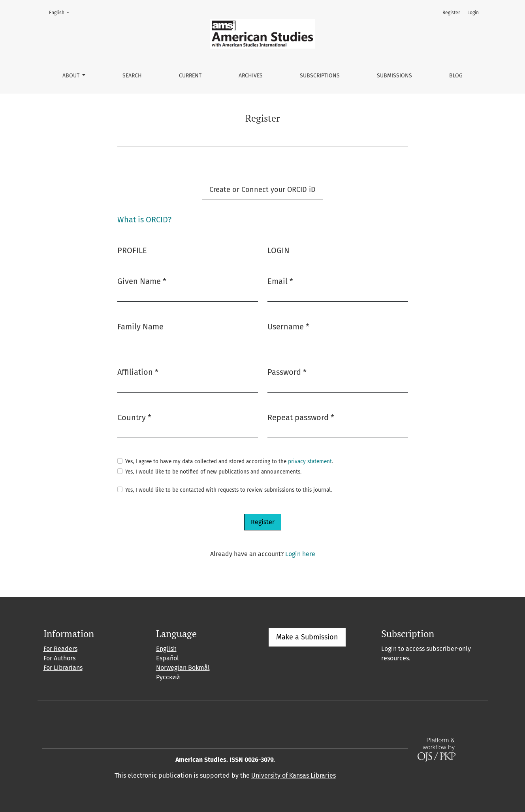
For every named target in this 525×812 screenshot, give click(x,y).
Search (132, 76)
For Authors (59, 658)
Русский (168, 677)
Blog (456, 76)
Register (451, 13)
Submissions (394, 76)
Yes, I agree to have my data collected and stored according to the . (229, 461)
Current (190, 76)
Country (134, 417)
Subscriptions (320, 76)
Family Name (140, 327)
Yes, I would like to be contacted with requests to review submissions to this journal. (229, 490)
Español (167, 658)
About (72, 76)
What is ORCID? (144, 220)
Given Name (142, 281)
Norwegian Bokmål (183, 668)
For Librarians (63, 668)
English (61, 12)
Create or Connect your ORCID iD (262, 190)
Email (280, 281)
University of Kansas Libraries (294, 775)
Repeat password (301, 417)
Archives (251, 76)
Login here (300, 554)
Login (473, 13)
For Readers (60, 649)
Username (288, 326)
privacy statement (310, 461)
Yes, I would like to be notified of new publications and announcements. (213, 472)
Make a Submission (307, 637)
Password (287, 371)
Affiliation (138, 371)
